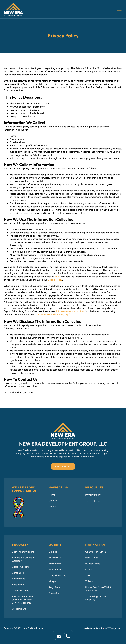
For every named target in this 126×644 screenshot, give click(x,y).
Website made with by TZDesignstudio (103, 628)
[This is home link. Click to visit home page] (59, 636)
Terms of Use (93, 501)
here (57, 276)
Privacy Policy (93, 495)
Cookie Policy (55, 280)
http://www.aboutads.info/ (71, 311)
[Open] (119, 9)
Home (52, 495)
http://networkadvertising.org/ (53, 314)
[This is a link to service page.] (68, 636)
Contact (53, 506)
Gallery (53, 500)
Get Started (63, 466)
